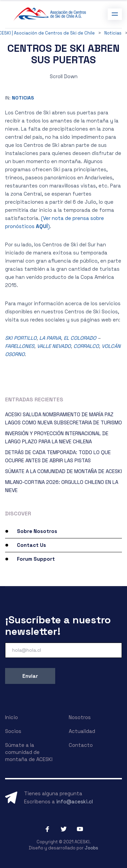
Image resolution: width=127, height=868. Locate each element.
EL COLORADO (80, 338)
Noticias (23, 98)
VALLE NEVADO (54, 346)
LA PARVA (50, 338)
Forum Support (36, 559)
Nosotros (80, 717)
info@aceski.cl (75, 802)
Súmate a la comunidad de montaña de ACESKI (29, 752)
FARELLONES (20, 346)
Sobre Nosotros (37, 531)
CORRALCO (86, 346)
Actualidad (82, 731)
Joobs (91, 848)
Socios (13, 731)
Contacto (81, 745)
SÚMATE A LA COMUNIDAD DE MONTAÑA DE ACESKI (63, 471)
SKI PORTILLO (21, 338)
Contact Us (31, 545)
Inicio (12, 717)
